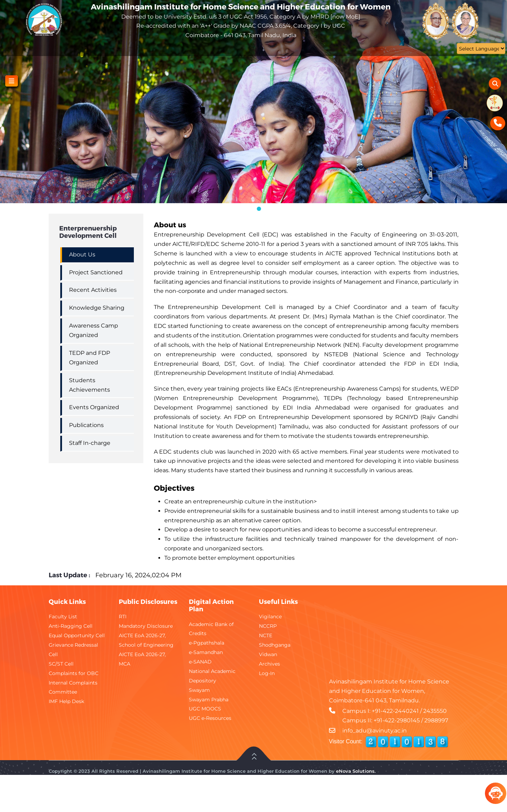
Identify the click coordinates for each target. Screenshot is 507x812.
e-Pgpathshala (207, 643)
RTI (123, 617)
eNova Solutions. (356, 771)
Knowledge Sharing (97, 308)
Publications (86, 425)
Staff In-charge (90, 443)
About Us (82, 254)
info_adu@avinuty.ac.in (375, 731)
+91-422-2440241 (395, 711)
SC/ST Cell (61, 664)
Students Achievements (90, 385)
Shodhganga (275, 645)
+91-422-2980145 (397, 720)
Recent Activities (93, 290)
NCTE (266, 635)
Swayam (199, 690)
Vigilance (270, 617)
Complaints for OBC (74, 673)
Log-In (267, 673)
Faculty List (63, 617)
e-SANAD (200, 662)
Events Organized (94, 407)
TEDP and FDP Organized (90, 358)
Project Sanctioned (96, 272)
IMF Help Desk (66, 701)
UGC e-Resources (210, 718)
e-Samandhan (206, 652)
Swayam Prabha (209, 700)
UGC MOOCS (205, 709)
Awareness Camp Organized (94, 330)
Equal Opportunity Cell (77, 635)
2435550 (435, 711)
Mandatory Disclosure (146, 626)
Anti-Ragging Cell (71, 626)
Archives (269, 664)
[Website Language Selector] (481, 49)
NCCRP (268, 626)
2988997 (436, 720)
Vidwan (268, 654)
